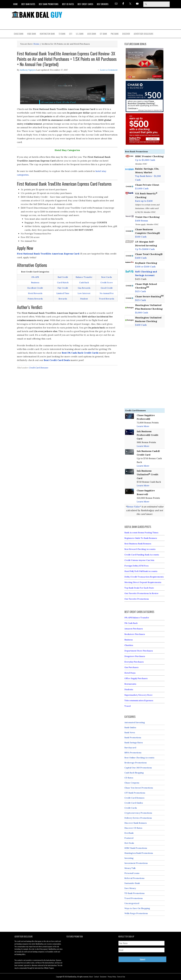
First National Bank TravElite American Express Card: (48, 254)
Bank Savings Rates (134, 743)
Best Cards (107, 277)
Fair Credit (63, 288)
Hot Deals (129, 843)
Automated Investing (135, 722)
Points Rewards (35, 299)
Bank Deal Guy (37, 15)
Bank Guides (130, 727)
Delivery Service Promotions (138, 818)
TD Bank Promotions (134, 893)
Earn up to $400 (144, 201)
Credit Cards (131, 808)
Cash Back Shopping (134, 773)
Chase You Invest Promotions (139, 788)
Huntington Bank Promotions (139, 853)
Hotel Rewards (35, 293)
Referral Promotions (134, 878)
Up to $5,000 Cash (145, 160)
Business (35, 282)
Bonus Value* (134, 507)
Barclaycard (130, 748)
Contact (96, 977)
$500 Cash (141, 237)
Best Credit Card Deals (57, 360)
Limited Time (63, 293)
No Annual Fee (107, 293)
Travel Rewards (107, 299)
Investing (129, 858)
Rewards (63, 299)
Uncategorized (132, 903)
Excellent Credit (35, 288)
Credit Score (107, 282)
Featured (129, 838)
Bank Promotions (133, 737)
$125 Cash (140, 291)
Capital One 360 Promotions (138, 768)
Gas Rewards (84, 288)
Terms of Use (121, 977)
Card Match (63, 282)
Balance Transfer (84, 277)
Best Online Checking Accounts (139, 758)
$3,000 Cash (142, 188)
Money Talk (130, 868)
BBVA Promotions (133, 753)
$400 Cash (141, 258)
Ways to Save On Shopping (137, 908)
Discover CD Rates (133, 828)
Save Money (130, 888)
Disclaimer (103, 977)
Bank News (130, 732)
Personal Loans (132, 873)
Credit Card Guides (134, 803)
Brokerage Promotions (136, 763)
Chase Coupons (132, 783)
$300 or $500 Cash (145, 267)
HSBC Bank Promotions (136, 848)
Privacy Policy (112, 977)
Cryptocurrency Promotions (138, 813)
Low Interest (84, 293)
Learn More (143, 426)
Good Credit (107, 288)
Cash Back (84, 282)
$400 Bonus (142, 221)
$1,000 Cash (142, 313)
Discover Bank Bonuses (136, 823)
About (91, 977)
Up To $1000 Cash (145, 249)
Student (84, 299)
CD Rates (129, 778)
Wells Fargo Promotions (136, 913)
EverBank (129, 833)
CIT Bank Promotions (135, 793)
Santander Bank (132, 883)
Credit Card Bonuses (38, 368)
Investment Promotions (136, 863)
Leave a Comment (109, 70)
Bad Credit (63, 277)
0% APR (35, 277)
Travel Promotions (134, 898)
